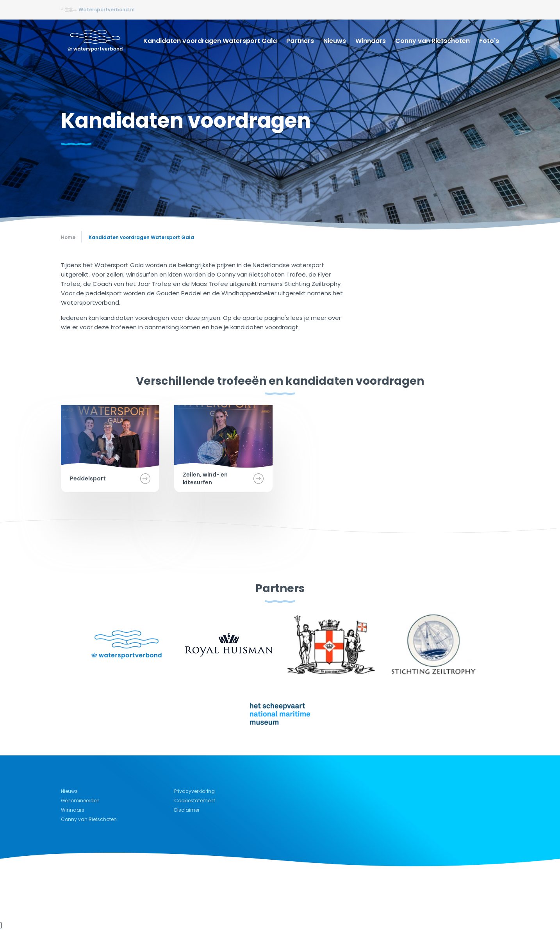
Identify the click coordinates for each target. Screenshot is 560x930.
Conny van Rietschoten (432, 41)
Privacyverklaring (194, 791)
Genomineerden (80, 801)
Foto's (489, 41)
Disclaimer (187, 810)
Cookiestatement (195, 801)
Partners (300, 41)
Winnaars (371, 41)
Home (68, 237)
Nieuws (335, 41)
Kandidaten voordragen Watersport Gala (210, 41)
